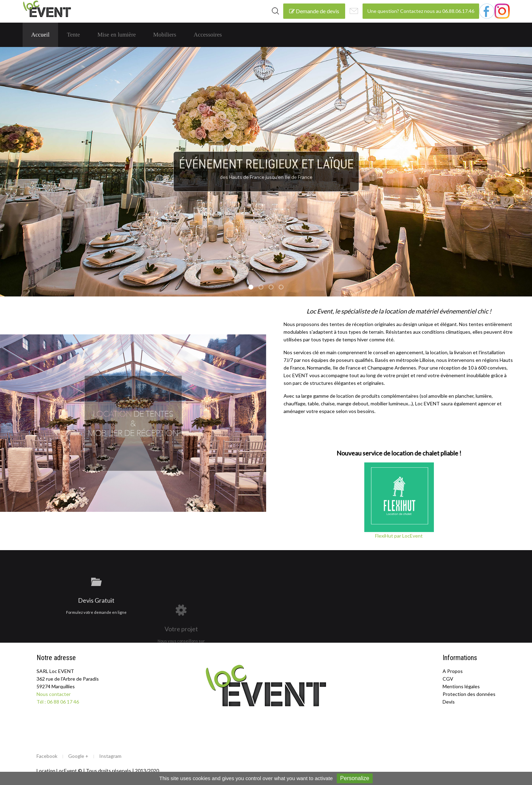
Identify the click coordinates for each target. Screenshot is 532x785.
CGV (448, 679)
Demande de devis (314, 11)
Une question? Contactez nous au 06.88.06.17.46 (421, 11)
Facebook (47, 756)
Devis (449, 702)
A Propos (453, 671)
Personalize (355, 778)
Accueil (41, 35)
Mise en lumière (117, 35)
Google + (78, 756)
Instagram (110, 756)
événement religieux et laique (253, 288)
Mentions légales (461, 686)
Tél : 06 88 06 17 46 (58, 702)
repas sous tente (273, 288)
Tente (73, 35)
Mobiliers (165, 35)
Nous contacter (54, 694)
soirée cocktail (263, 288)
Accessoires (208, 35)
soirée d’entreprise (283, 288)
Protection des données (469, 694)
